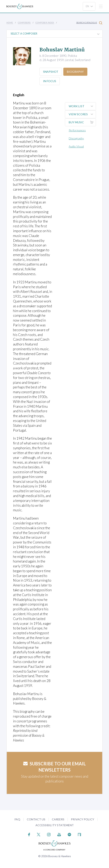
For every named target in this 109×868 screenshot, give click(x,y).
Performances (77, 130)
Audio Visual (76, 146)
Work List (82, 106)
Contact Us (36, 819)
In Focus (50, 81)
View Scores (82, 114)
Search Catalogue (89, 23)
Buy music (82, 122)
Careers (58, 819)
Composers (24, 22)
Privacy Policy (83, 819)
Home (10, 22)
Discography (76, 138)
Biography (76, 72)
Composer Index (45, 22)
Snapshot (51, 72)
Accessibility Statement (55, 825)
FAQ (17, 819)
